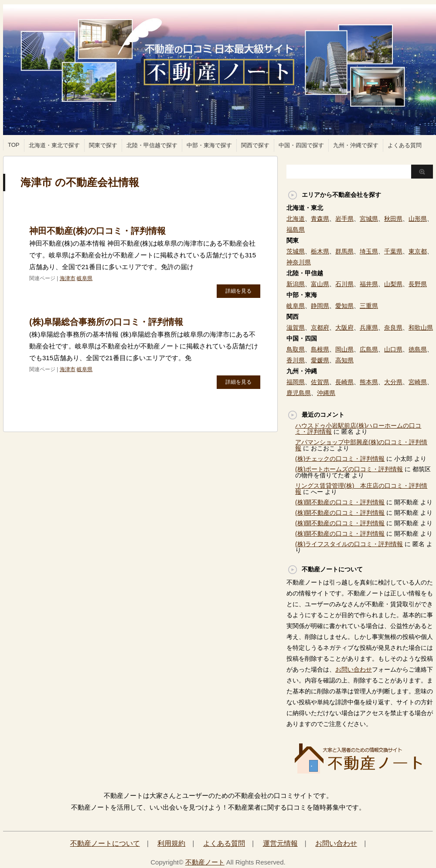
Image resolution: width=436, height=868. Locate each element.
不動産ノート (205, 862)
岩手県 (344, 219)
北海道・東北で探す (54, 145)
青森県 (320, 219)
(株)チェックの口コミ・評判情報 (340, 459)
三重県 (369, 306)
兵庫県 (369, 328)
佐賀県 (320, 382)
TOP (14, 145)
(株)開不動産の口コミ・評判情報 (340, 502)
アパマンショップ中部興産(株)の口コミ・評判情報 (361, 445)
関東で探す (103, 145)
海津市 (68, 278)
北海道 (296, 219)
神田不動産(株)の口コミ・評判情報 (97, 231)
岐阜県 (85, 278)
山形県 (418, 219)
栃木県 (320, 251)
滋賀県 (296, 328)
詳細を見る (238, 291)
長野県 (418, 284)
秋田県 (393, 219)
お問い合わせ (354, 669)
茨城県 (296, 251)
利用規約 (171, 843)
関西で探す (255, 145)
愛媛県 (320, 360)
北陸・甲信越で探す (152, 145)
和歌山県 (421, 328)
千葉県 (393, 251)
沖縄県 (326, 393)
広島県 (369, 349)
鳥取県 (296, 349)
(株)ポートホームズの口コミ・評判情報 (349, 469)
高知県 (344, 360)
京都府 (320, 328)
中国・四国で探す (301, 145)
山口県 (393, 349)
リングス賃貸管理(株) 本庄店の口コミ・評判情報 (361, 489)
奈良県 (393, 328)
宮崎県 (418, 382)
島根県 (320, 349)
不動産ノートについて (105, 843)
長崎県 (344, 382)
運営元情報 (280, 843)
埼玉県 (369, 251)
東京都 (418, 251)
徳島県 (418, 349)
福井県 (369, 284)
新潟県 (296, 284)
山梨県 (393, 284)
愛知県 (344, 306)
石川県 (344, 284)
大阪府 (344, 328)
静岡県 (320, 306)
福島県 (296, 230)
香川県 (296, 360)
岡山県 (344, 349)
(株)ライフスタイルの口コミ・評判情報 (349, 544)
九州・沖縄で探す (356, 145)
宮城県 (369, 219)
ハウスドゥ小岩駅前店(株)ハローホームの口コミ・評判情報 (358, 429)
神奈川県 (299, 262)
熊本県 (369, 382)
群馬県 (344, 251)
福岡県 (296, 382)
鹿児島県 (299, 393)
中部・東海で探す (209, 145)
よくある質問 (405, 145)
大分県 (393, 382)
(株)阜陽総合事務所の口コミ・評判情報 (106, 322)
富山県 (320, 284)
